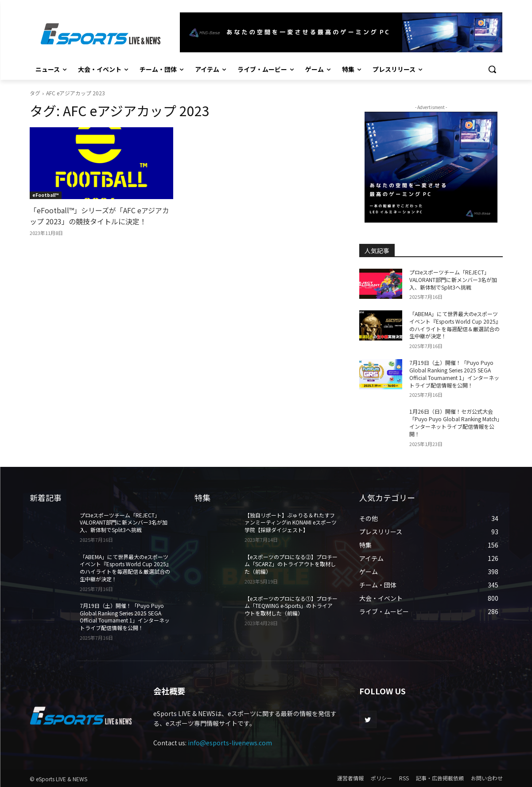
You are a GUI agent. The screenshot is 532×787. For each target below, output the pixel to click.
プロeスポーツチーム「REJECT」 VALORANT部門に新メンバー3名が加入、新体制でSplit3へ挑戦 (453, 280)
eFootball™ (46, 195)
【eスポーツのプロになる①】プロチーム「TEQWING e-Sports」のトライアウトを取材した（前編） (291, 606)
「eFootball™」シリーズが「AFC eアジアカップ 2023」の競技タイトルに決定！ (99, 216)
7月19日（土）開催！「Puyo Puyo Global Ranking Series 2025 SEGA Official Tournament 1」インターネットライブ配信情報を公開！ (454, 374)
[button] (492, 69)
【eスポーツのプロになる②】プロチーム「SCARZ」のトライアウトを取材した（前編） (291, 564)
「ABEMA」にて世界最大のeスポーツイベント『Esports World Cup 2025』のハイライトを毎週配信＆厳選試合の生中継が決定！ (455, 325)
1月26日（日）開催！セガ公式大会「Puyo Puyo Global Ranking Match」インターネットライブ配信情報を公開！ (456, 422)
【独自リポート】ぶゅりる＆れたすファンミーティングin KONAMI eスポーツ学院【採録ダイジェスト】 (291, 523)
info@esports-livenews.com (230, 743)
